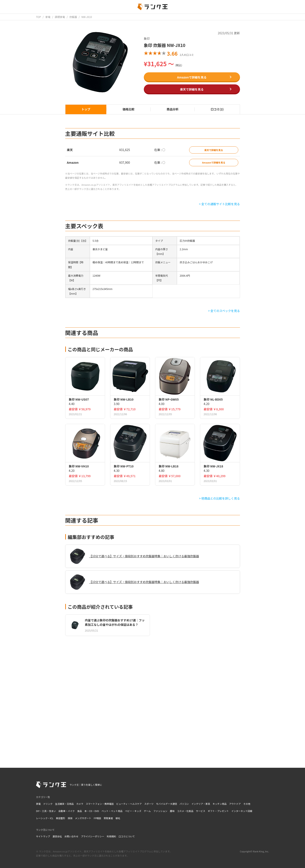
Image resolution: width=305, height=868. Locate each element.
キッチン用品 (220, 804)
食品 (79, 811)
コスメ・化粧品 (185, 811)
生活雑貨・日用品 (64, 804)
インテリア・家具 (201, 804)
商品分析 (173, 109)
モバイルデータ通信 (167, 804)
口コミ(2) (217, 109)
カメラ (80, 804)
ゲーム (147, 811)
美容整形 (61, 818)
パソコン (184, 804)
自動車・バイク (67, 811)
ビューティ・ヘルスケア (129, 804)
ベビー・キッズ (133, 811)
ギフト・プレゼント (218, 811)
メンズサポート (83, 818)
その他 (247, 804)
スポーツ (149, 804)
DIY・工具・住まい (46, 811)
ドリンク (48, 804)
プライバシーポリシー (93, 836)
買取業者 (108, 818)
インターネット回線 (242, 811)
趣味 (172, 811)
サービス (201, 811)
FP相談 (98, 818)
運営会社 (57, 836)
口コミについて (127, 836)
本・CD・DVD (92, 811)
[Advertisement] (153, 698)
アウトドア (235, 804)
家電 (38, 804)
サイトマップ (43, 836)
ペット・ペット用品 (112, 811)
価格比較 (128, 109)
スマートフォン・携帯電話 (100, 804)
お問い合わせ (71, 836)
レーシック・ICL (45, 818)
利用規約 (111, 836)
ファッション (160, 811)
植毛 (118, 818)
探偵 (70, 818)
